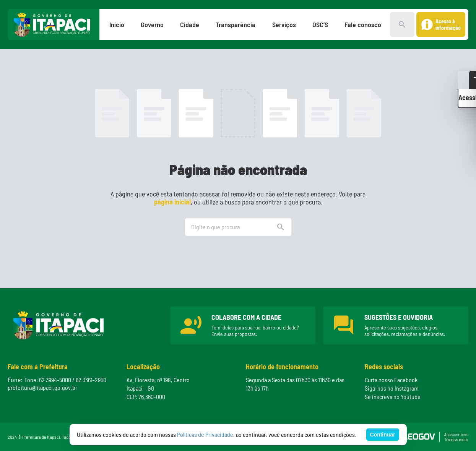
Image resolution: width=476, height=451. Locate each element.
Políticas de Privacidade (205, 434)
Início (117, 24)
